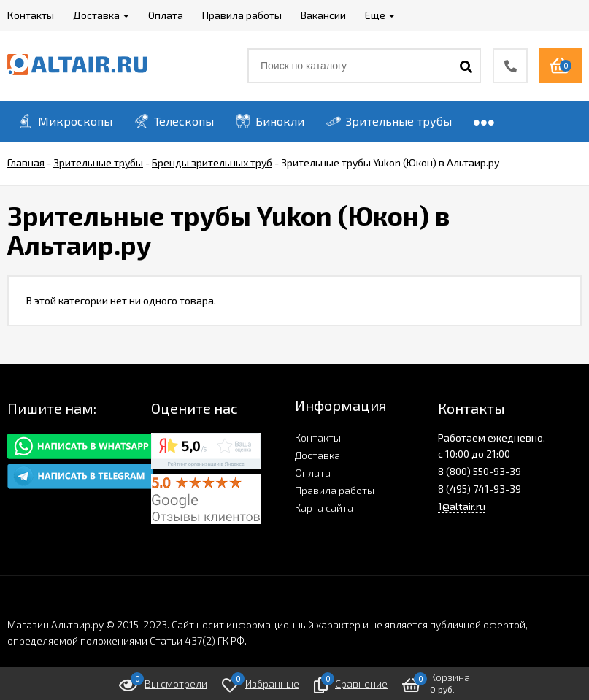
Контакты (318, 438)
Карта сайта (324, 508)
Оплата (313, 473)
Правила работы (335, 490)
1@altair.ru (462, 506)
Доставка (317, 455)
